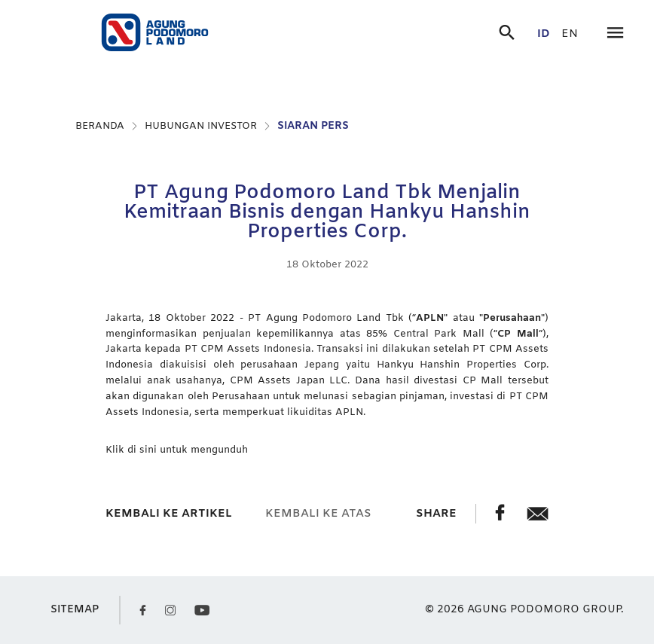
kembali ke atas (318, 514)
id (544, 34)
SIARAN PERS (313, 126)
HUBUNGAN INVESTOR (201, 126)
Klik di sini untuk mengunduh (177, 450)
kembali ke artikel (169, 514)
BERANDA (100, 126)
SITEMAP (75, 610)
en (570, 34)
